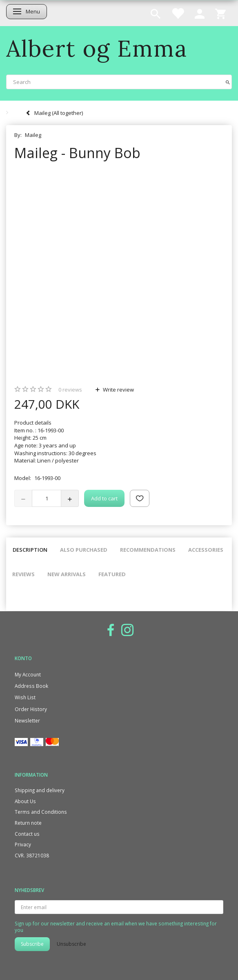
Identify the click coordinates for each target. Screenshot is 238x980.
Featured (112, 574)
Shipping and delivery (40, 790)
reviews (70, 390)
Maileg (33, 135)
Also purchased (84, 550)
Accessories (206, 550)
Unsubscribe (71, 944)
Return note (28, 823)
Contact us (27, 834)
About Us (25, 801)
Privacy (23, 844)
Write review (118, 390)
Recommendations (148, 550)
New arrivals (67, 574)
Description (30, 550)
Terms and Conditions (41, 812)
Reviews (23, 574)
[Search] (228, 82)
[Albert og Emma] (97, 48)
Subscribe (32, 944)
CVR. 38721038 (32, 855)
